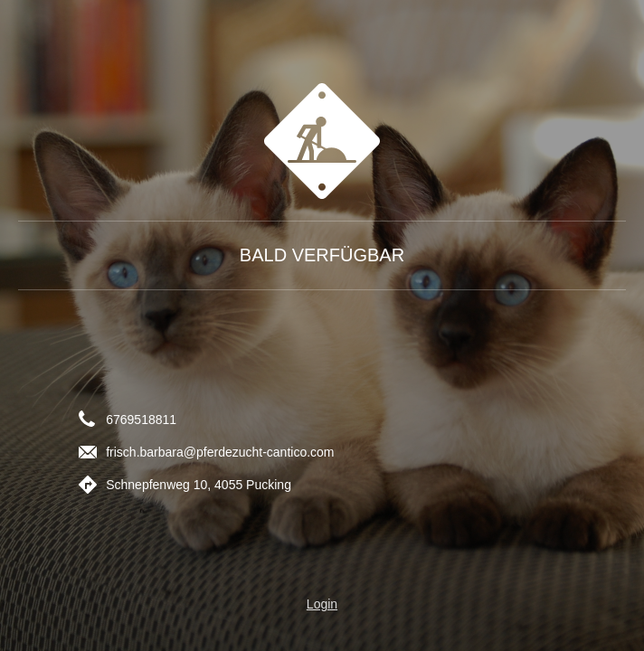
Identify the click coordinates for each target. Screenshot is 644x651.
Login (322, 604)
